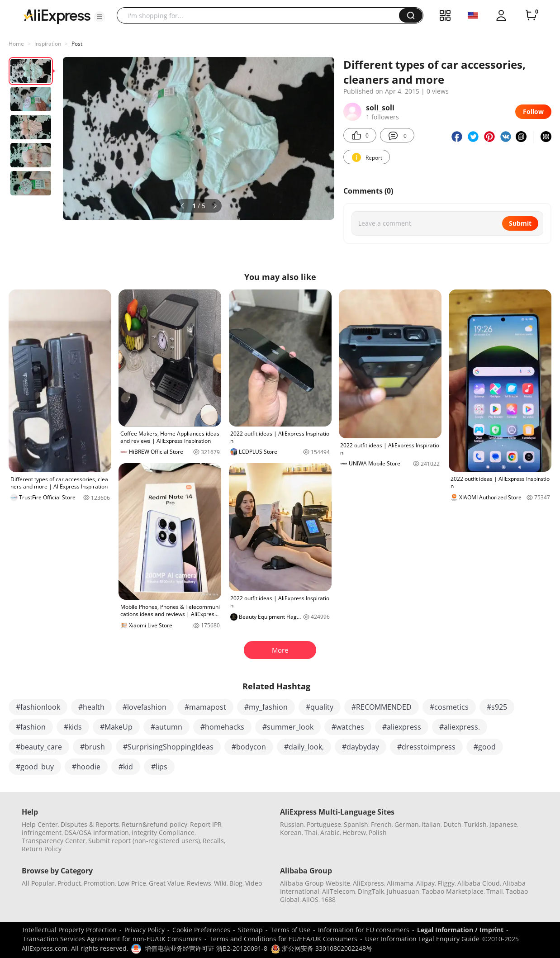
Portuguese (324, 824)
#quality (320, 707)
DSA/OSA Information (97, 832)
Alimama (400, 883)
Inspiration (48, 44)
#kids (73, 727)
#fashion (31, 727)
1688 (328, 899)
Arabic (330, 832)
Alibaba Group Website (315, 883)
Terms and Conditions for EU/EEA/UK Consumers (283, 939)
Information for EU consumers (364, 930)
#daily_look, (304, 747)
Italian (431, 824)
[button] (100, 17)
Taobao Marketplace (453, 891)
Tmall (495, 891)
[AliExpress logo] (57, 16)
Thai (311, 832)
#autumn (166, 727)
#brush (93, 747)
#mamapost (205, 707)
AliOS (310, 899)
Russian (292, 824)
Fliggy (446, 883)
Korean (291, 832)
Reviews (199, 883)
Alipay (425, 883)
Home (16, 44)
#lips (159, 767)
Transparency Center (54, 841)
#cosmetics (449, 707)
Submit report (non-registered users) (144, 841)
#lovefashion (145, 707)
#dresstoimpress (426, 747)
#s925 (497, 707)
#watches (348, 727)
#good (485, 747)
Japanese (503, 824)
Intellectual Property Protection (70, 930)
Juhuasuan (403, 891)
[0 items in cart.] (531, 15)
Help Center (40, 824)
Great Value (166, 883)
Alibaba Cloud (479, 883)
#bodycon (249, 747)
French (381, 824)
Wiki (220, 883)
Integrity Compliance (163, 832)
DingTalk (371, 891)
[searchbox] (261, 15)
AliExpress (368, 883)
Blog (236, 883)
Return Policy (42, 849)
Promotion (99, 883)
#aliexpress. (460, 727)
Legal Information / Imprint (460, 930)
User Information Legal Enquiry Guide (422, 939)
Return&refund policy (154, 824)
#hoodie (86, 767)
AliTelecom (339, 891)
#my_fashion (266, 707)
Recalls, (214, 841)
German (407, 824)
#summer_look (288, 727)
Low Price (132, 883)
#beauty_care (39, 747)
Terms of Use (290, 930)
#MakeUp (116, 727)
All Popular (38, 883)
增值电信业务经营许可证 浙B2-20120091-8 (206, 948)
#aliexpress (402, 727)
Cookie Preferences (201, 930)
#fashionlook (38, 707)
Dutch (452, 824)
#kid (126, 767)
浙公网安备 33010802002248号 (322, 948)
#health (91, 707)
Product (69, 883)
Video (254, 883)
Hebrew (354, 832)
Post (77, 44)
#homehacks (222, 727)
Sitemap (250, 930)
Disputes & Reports (90, 824)
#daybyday (361, 747)
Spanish (356, 824)
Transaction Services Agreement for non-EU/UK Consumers (112, 939)
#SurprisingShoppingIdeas (168, 747)
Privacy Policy (145, 930)
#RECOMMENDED (382, 707)
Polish (378, 832)
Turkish (475, 824)
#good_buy (35, 767)
